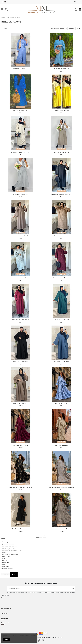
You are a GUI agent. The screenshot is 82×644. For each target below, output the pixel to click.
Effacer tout (5, 574)
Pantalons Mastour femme (10, 546)
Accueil (3, 538)
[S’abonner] (73, 588)
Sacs (4, 564)
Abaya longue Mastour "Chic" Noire (61, 194)
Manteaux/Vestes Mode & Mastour (12, 550)
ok (14, 574)
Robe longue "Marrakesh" (61, 445)
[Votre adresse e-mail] (39, 588)
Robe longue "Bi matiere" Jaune (61, 110)
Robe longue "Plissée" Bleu (61, 69)
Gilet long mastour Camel (61, 236)
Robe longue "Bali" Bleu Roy (20, 110)
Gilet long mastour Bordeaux (61, 278)
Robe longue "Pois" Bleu (61, 403)
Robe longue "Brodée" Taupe (61, 529)
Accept (6, 640)
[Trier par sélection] (72, 29)
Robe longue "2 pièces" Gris (21, 194)
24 (78, 29)
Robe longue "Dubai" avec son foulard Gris (62, 487)
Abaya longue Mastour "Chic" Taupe (21, 236)
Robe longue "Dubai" (8, 568)
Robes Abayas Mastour (9, 548)
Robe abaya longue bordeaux (21, 320)
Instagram (4, 600)
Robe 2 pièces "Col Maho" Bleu (20, 69)
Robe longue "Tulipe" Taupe (21, 403)
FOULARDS (5, 560)
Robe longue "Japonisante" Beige (20, 152)
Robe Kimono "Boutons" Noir (20, 529)
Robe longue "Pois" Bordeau (20, 445)
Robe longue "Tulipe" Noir (20, 361)
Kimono (4, 552)
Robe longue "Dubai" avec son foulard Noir (20, 487)
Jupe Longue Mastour (8, 544)
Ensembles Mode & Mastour (10, 554)
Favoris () (78, 2)
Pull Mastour (6, 556)
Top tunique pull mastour (10, 542)
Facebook (4, 598)
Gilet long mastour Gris (21, 278)
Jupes (4, 558)
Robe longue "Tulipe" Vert (61, 320)
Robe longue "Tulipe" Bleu (61, 361)
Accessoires (6, 566)
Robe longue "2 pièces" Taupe (62, 152)
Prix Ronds (6, 562)
